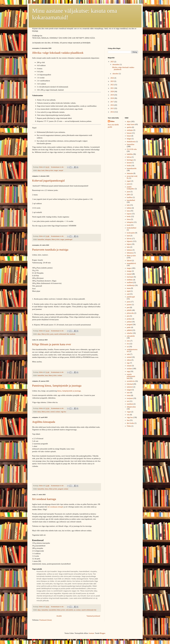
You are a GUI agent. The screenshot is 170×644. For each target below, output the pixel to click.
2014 (112, 112)
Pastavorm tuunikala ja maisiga (50, 250)
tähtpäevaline (131, 407)
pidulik (129, 310)
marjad (61, 170)
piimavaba (130, 313)
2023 (112, 81)
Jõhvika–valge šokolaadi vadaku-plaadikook (58, 53)
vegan (129, 412)
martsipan (130, 277)
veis (128, 415)
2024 (112, 78)
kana (46, 375)
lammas (130, 250)
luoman (92, 633)
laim (128, 247)
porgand (60, 489)
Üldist (129, 426)
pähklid (129, 330)
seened (53, 412)
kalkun (129, 208)
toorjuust (130, 398)
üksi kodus (130, 423)
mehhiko (130, 280)
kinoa (39, 412)
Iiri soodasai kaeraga (44, 499)
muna (129, 288)
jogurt (129, 181)
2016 (112, 105)
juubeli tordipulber (131, 188)
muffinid (130, 283)
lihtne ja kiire (49, 170)
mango (129, 271)
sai (74, 610)
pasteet (129, 305)
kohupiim (48, 239)
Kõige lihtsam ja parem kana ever (52, 344)
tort (128, 401)
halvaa (129, 157)
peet (128, 307)
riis (128, 344)
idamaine (130, 173)
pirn (128, 316)
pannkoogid (69, 239)
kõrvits (129, 239)
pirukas (129, 319)
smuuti (129, 366)
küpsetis (130, 241)
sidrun (129, 360)
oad (128, 294)
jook (128, 184)
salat (128, 354)
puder (129, 327)
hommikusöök (132, 168)
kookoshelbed (132, 228)
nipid (129, 291)
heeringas (130, 160)
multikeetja (131, 285)
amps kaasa (131, 124)
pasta (52, 334)
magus (56, 170)
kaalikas (130, 197)
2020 (112, 92)
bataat (129, 136)
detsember (116, 65)
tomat (129, 395)
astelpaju (130, 130)
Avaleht (59, 616)
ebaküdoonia (131, 142)
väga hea (63, 412)
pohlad (129, 322)
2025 (112, 62)
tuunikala (72, 334)
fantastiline (41, 239)
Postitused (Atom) (46, 620)
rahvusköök (69, 610)
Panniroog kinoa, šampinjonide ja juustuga (57, 386)
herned (129, 163)
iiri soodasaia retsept (55, 507)
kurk (128, 236)
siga (128, 363)
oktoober (116, 74)
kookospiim (131, 233)
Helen (112, 121)
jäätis (129, 195)
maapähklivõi (131, 263)
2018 (112, 98)
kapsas (129, 214)
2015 (112, 108)
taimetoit (130, 387)
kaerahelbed (53, 610)
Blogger (102, 633)
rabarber (130, 333)
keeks (129, 216)
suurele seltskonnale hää (62, 334)
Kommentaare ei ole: (58, 167)
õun (128, 420)
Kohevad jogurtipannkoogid (48, 181)
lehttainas (130, 253)
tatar (128, 393)
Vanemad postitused (93, 616)
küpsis (129, 244)
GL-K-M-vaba (132, 149)
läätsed (129, 261)
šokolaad (130, 384)
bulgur (129, 139)
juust (128, 192)
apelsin (129, 127)
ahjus (39, 170)
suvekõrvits (131, 381)
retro (128, 341)
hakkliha (130, 154)
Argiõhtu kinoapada (44, 422)
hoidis (129, 166)
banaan (129, 133)
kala (128, 205)
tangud (129, 390)
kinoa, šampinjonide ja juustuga (69, 391)
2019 (112, 95)
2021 (112, 88)
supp (128, 371)
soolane (60, 375)
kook (43, 170)
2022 (112, 85)
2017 (112, 102)
